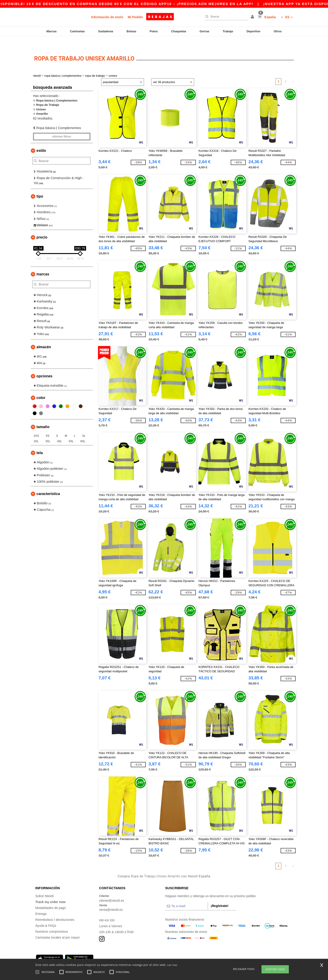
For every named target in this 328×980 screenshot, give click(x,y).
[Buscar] (225, 17)
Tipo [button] (40, 186)
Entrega (41, 904)
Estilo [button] (41, 140)
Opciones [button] (44, 366)
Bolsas (132, 31)
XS (48, 426)
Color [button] (41, 387)
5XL (71, 431)
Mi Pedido (135, 17)
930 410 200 (108, 910)
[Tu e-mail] (186, 896)
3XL (48, 431)
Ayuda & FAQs (46, 915)
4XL (60, 431)
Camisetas (77, 31)
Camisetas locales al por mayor (58, 927)
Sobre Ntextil (44, 886)
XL (84, 426)
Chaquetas (179, 31)
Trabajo (228, 31)
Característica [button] (48, 484)
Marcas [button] (43, 264)
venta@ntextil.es (111, 899)
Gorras (204, 31)
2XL (36, 431)
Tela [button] (40, 443)
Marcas (52, 31)
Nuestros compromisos (52, 921)
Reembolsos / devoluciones (55, 909)
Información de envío (107, 17)
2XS (36, 426)
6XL (83, 431)
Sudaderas (106, 31)
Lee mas (172, 965)
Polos (154, 31)
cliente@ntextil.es (112, 890)
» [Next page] (293, 71)
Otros (278, 31)
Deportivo (253, 31)
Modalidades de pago (51, 898)
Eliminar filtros (62, 126)
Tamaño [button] (43, 417)
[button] (253, 17)
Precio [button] (42, 227)
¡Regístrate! (220, 896)
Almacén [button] (44, 337)
